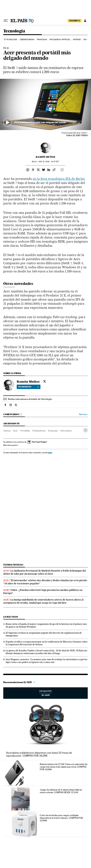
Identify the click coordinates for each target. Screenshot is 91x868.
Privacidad (42, 40)
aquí (50, 453)
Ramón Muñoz (45, 157)
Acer (15, 431)
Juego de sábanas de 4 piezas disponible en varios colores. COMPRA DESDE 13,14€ (61, 791)
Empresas (53, 431)
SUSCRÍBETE (75, 21)
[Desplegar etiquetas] (86, 430)
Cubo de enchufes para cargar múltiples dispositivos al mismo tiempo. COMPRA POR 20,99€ (61, 818)
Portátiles (25, 431)
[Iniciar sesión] (85, 21)
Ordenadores (39, 431)
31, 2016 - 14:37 (49, 162)
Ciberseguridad (27, 40)
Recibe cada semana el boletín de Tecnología (30, 399)
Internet (77, 40)
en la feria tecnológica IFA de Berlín (59, 179)
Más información (11, 445)
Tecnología (14, 31)
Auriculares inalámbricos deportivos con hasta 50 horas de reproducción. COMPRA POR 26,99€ (39, 754)
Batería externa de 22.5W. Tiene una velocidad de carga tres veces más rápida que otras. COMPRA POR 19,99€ (63, 767)
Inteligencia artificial (60, 40)
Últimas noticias (13, 565)
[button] (45, 104)
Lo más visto (11, 617)
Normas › (83, 414)
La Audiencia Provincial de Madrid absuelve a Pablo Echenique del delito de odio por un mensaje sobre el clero (45, 572)
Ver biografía (29, 387)
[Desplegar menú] (6, 21)
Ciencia (7, 431)
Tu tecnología (10, 40)
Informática (66, 431)
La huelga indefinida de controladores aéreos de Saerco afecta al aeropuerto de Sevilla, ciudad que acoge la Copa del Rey (43, 601)
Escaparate (45, 693)
